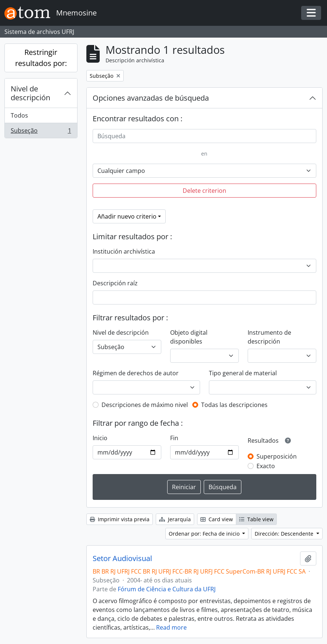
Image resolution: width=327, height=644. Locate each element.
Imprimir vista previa (120, 519)
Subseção (41, 132)
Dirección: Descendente (285, 534)
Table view (256, 519)
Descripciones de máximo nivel (145, 405)
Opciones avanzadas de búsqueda (151, 98)
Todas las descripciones (234, 405)
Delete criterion (204, 191)
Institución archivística (124, 251)
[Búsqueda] (205, 136)
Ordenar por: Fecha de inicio (205, 534)
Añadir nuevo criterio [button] (127, 216)
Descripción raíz (115, 283)
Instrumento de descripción (269, 337)
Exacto (266, 466)
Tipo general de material (243, 373)
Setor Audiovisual (122, 558)
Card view (217, 519)
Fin (174, 438)
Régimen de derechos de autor (136, 373)
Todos (19, 115)
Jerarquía (175, 519)
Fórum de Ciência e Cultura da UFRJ (167, 589)
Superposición (277, 456)
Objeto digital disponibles (189, 337)
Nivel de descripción (30, 93)
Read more (171, 627)
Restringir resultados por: (41, 58)
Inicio (100, 438)
